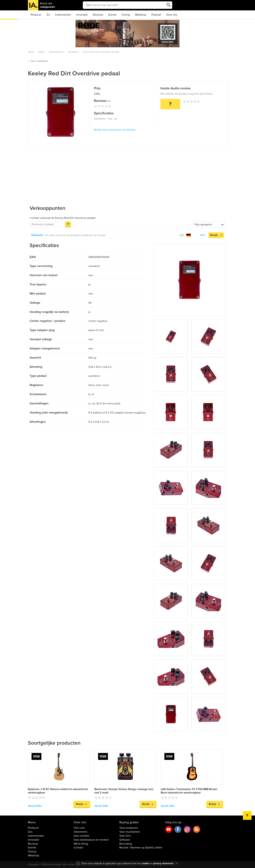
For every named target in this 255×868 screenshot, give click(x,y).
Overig (126, 15)
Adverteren (80, 832)
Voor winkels (81, 836)
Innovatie (82, 15)
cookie (146, 863)
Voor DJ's (125, 836)
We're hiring (81, 844)
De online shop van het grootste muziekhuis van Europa (75, 235)
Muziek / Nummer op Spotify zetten (141, 848)
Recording (126, 844)
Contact (78, 848)
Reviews (98, 15)
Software (125, 840)
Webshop (141, 15)
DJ (48, 15)
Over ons (172, 15)
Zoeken (169, 5)
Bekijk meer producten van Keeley (115, 130)
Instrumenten (63, 15)
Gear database (39, 61)
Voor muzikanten (130, 832)
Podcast (156, 15)
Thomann (37, 235)
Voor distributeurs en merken (91, 840)
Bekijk (214, 235)
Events (112, 15)
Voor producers (129, 828)
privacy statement (163, 863)
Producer (36, 15)
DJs (30, 832)
